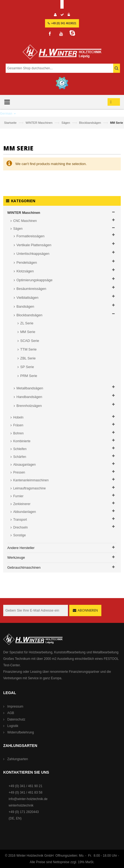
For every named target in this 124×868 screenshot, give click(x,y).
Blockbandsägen (90, 123)
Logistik (13, 726)
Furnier (18, 496)
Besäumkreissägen (31, 289)
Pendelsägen (27, 263)
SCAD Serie (30, 341)
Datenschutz (16, 719)
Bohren (18, 433)
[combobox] (61, 68)
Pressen (19, 472)
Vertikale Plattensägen (34, 245)
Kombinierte (22, 441)
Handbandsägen (29, 397)
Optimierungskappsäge (35, 280)
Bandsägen (25, 306)
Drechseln (20, 527)
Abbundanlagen (25, 512)
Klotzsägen (25, 271)
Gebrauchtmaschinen (24, 567)
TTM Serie (28, 349)
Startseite (11, 123)
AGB (11, 713)
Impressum (15, 706)
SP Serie (27, 367)
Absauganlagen (24, 465)
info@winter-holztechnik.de (28, 799)
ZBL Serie (28, 358)
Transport (20, 520)
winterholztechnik (21, 805)
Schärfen (20, 457)
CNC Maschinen (25, 221)
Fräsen (18, 425)
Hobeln (18, 417)
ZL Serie (27, 323)
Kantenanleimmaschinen (31, 480)
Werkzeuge (16, 557)
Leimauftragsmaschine (30, 488)
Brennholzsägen (29, 406)
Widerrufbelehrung (21, 732)
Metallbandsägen (30, 388)
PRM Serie (29, 376)
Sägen (66, 123)
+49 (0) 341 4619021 (64, 23)
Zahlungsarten (18, 759)
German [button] (8, 114)
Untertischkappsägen (33, 254)
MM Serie (28, 332)
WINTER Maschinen (39, 123)
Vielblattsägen (27, 298)
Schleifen (20, 449)
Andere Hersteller (21, 548)
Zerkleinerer (22, 504)
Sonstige (20, 535)
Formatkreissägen (30, 236)
